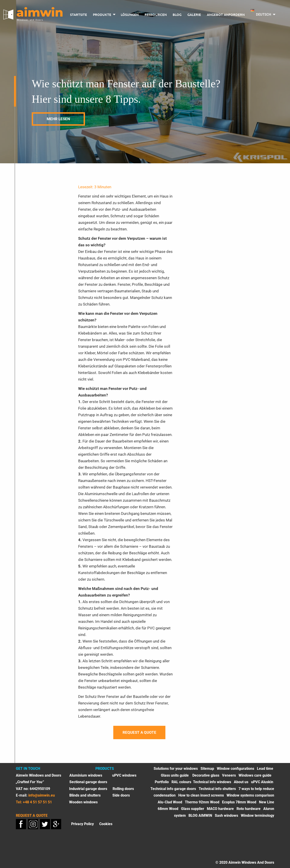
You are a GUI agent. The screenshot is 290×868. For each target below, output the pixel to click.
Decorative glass (206, 775)
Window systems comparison (250, 795)
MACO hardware (220, 809)
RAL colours (181, 782)
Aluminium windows (86, 775)
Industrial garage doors (88, 789)
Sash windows (226, 815)
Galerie (194, 15)
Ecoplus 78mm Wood (239, 802)
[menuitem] (79, 15)
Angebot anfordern (226, 15)
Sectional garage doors (88, 782)
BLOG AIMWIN (200, 815)
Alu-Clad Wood (170, 802)
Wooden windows (83, 802)
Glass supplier (193, 809)
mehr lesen (58, 119)
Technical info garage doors (173, 789)
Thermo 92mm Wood (202, 802)
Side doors (121, 795)
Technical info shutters (217, 789)
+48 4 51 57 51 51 (37, 802)
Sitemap (207, 769)
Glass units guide (175, 775)
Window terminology (257, 815)
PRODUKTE (102, 15)
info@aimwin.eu (42, 795)
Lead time (265, 769)
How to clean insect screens (201, 795)
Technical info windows (212, 782)
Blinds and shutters (85, 795)
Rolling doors (123, 789)
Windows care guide (255, 775)
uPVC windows (124, 775)
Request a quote (139, 732)
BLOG (177, 15)
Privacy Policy (82, 824)
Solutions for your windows (176, 769)
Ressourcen (156, 15)
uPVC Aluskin (262, 782)
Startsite (79, 15)
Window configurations (236, 769)
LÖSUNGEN (130, 15)
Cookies (106, 824)
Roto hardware (249, 809)
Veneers (229, 775)
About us (241, 782)
